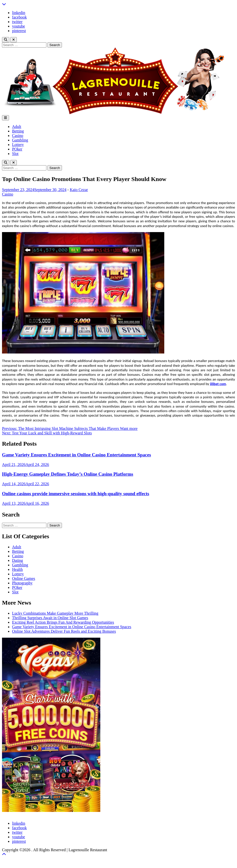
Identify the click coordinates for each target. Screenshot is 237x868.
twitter (17, 22)
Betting (18, 131)
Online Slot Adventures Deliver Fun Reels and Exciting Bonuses (64, 631)
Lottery (18, 145)
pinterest (19, 31)
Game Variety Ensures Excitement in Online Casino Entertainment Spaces (76, 455)
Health (17, 569)
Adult (17, 127)
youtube (19, 26)
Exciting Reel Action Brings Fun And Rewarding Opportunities (63, 622)
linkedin (19, 13)
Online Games (24, 578)
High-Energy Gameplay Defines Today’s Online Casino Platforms (68, 474)
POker (17, 149)
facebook (19, 17)
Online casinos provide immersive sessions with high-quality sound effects (76, 494)
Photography (22, 583)
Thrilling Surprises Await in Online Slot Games (50, 618)
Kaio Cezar (79, 190)
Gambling (20, 140)
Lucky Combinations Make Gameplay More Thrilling (55, 613)
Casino (18, 136)
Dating (18, 560)
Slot (15, 154)
